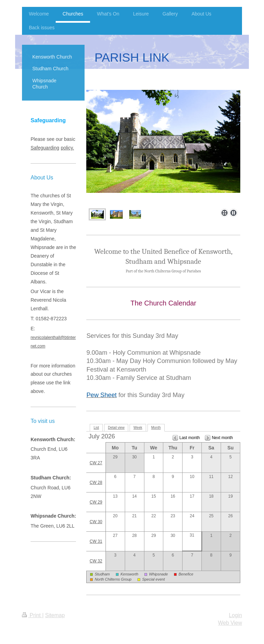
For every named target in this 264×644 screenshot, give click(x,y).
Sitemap (55, 615)
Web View (230, 623)
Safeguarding (45, 148)
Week (138, 428)
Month (156, 428)
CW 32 (96, 561)
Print (32, 615)
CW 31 (96, 541)
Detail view (116, 428)
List (96, 428)
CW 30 (96, 522)
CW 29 (96, 502)
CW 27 (96, 463)
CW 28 (96, 482)
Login (235, 615)
